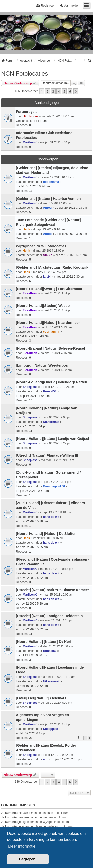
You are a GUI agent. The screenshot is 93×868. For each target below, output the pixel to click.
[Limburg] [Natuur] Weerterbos (42, 365)
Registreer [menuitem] (46, 6)
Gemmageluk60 (54, 486)
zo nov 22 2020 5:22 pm (32, 578)
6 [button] (70, 91)
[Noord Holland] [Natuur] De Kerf (44, 642)
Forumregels (27, 112)
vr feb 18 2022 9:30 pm (69, 277)
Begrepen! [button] (28, 859)
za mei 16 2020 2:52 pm (32, 686)
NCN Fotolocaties (25, 73)
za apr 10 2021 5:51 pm (32, 426)
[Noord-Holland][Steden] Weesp (43, 306)
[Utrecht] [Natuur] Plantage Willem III (47, 455)
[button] (76, 91)
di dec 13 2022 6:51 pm (71, 255)
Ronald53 (50, 391)
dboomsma (51, 182)
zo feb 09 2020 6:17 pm (31, 733)
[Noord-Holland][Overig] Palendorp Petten (51, 382)
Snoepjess (30, 387)
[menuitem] (90, 61)
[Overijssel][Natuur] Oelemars (41, 698)
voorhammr (51, 332)
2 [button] (47, 91)
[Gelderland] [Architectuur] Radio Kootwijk (52, 267)
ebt (45, 759)
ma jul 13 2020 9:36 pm (31, 655)
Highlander (30, 116)
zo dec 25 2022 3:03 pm (71, 208)
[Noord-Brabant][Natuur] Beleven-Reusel (50, 348)
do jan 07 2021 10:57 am (32, 491)
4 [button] (59, 91)
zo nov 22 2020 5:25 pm (32, 547)
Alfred (47, 208)
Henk (26, 229)
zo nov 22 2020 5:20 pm (32, 604)
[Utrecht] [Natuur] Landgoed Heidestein (49, 616)
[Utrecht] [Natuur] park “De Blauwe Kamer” (52, 590)
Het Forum (40, 121)
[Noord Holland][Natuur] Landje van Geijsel (52, 439)
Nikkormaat (51, 422)
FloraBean (30, 293)
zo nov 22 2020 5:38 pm (32, 521)
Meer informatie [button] (22, 846)
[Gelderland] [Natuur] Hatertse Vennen (48, 199)
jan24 (47, 277)
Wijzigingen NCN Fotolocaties (41, 246)
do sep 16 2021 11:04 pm (33, 396)
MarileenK (30, 142)
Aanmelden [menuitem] (70, 6)
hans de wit (51, 517)
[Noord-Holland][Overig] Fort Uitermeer (49, 289)
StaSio (47, 255)
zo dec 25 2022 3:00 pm (71, 234)
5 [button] (64, 91)
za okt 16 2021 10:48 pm (32, 336)
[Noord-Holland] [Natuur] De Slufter (46, 534)
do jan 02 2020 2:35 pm (66, 759)
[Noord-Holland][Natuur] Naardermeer (48, 323)
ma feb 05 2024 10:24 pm (33, 186)
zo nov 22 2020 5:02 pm (32, 629)
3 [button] (53, 91)
